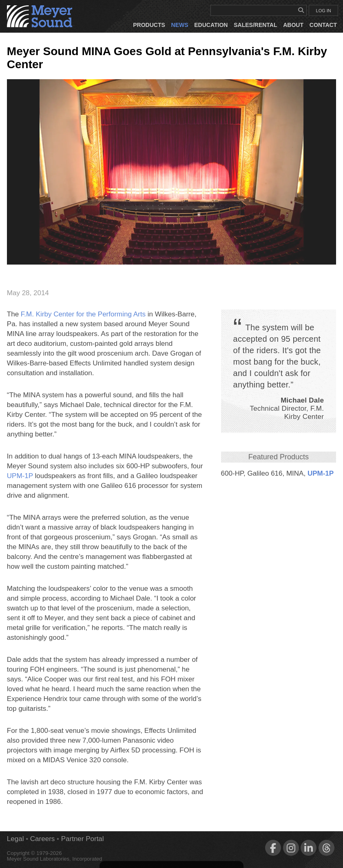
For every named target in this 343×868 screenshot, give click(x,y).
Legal (15, 839)
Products (149, 25)
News (180, 25)
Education (211, 25)
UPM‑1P (321, 473)
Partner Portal (83, 839)
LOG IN (324, 11)
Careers (42, 839)
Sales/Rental (255, 25)
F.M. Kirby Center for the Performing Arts (83, 314)
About (293, 25)
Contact (323, 25)
